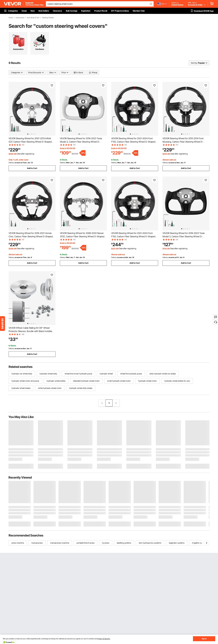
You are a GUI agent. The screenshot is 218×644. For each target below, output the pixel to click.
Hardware (40, 49)
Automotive (20, 18)
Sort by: (194, 63)
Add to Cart (32, 168)
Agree (204, 639)
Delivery (11, 163)
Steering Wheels (48, 18)
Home (11, 18)
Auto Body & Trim (33, 18)
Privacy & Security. (104, 639)
